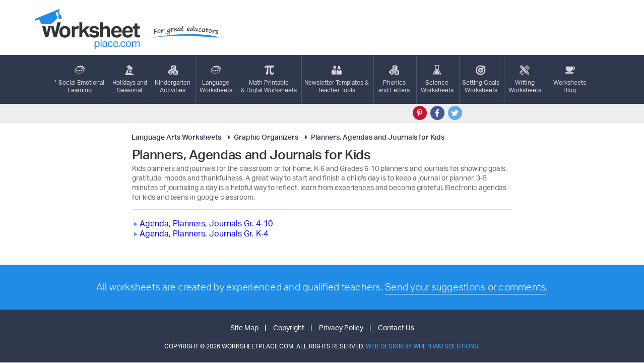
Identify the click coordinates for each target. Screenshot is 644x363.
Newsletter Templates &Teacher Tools (337, 79)
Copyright (289, 327)
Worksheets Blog (570, 79)
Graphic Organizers (262, 137)
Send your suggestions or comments (465, 287)
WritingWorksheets (525, 79)
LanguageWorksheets (216, 79)
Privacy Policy (341, 327)
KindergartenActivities (173, 79)
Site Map (244, 327)
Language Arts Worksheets (176, 137)
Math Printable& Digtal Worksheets (269, 79)
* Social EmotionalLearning (79, 79)
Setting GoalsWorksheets (481, 79)
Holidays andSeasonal (130, 79)
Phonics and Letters (394, 79)
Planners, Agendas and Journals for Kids (373, 137)
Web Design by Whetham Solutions (422, 346)
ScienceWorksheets (437, 79)
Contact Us (396, 327)
